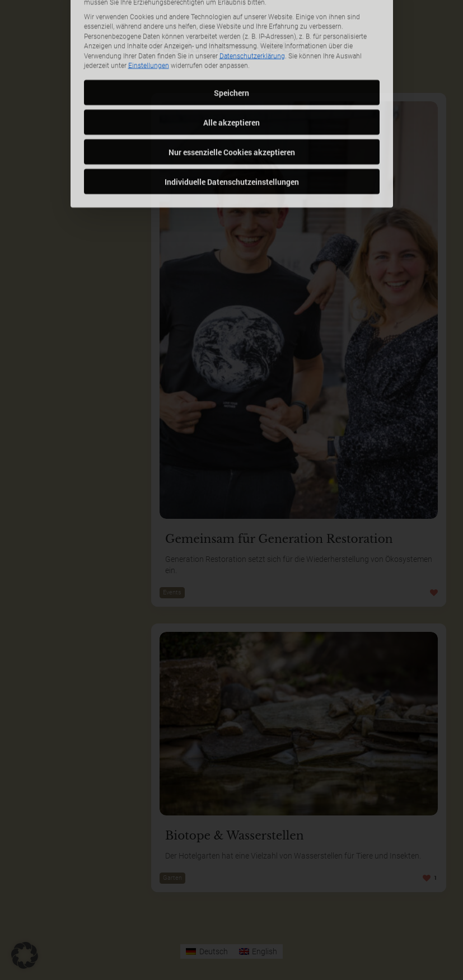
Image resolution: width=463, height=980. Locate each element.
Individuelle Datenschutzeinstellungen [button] (232, 110)
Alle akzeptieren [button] (231, 51)
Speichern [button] (231, 21)
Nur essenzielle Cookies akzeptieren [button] (232, 80)
